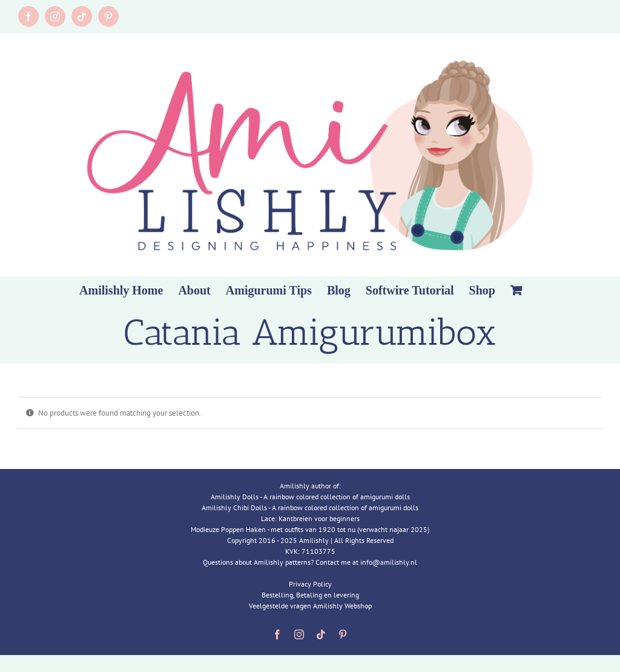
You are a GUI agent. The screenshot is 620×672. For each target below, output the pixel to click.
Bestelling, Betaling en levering (310, 595)
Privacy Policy (310, 584)
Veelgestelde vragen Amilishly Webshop (310, 606)
